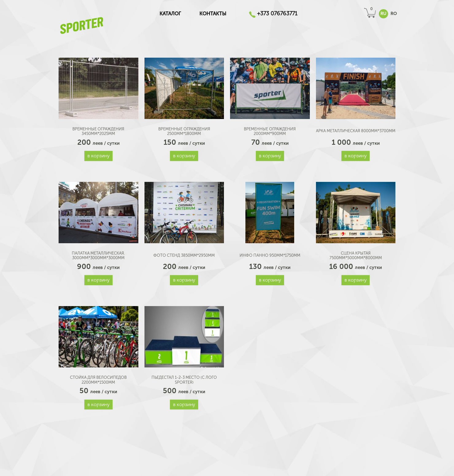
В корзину (98, 156)
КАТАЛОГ (170, 14)
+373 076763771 (277, 13)
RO (394, 14)
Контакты (213, 14)
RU (383, 14)
